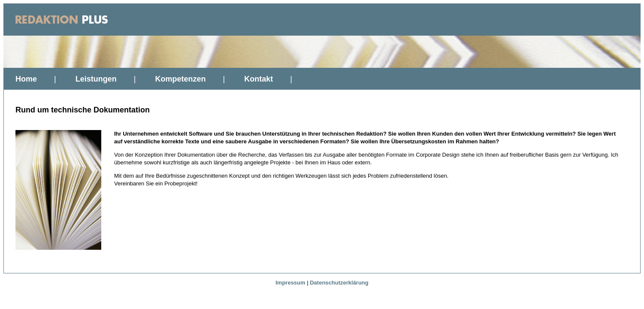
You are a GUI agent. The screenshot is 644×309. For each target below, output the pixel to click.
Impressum (290, 283)
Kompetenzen (180, 79)
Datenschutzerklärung (339, 283)
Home (26, 79)
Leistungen (96, 79)
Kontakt (259, 79)
